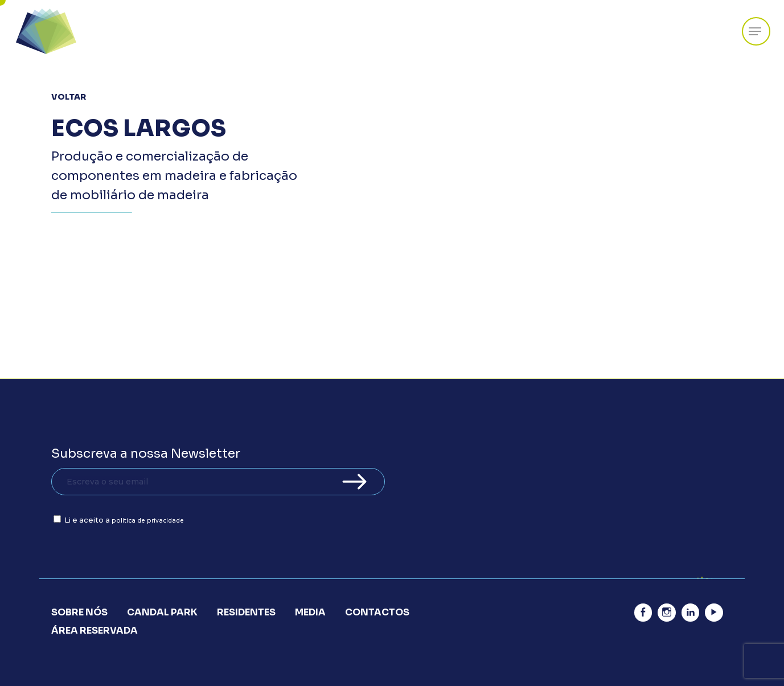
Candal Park (162, 612)
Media (310, 612)
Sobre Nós (79, 612)
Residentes (246, 612)
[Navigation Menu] (755, 32)
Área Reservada (95, 630)
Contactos (377, 612)
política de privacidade (148, 521)
